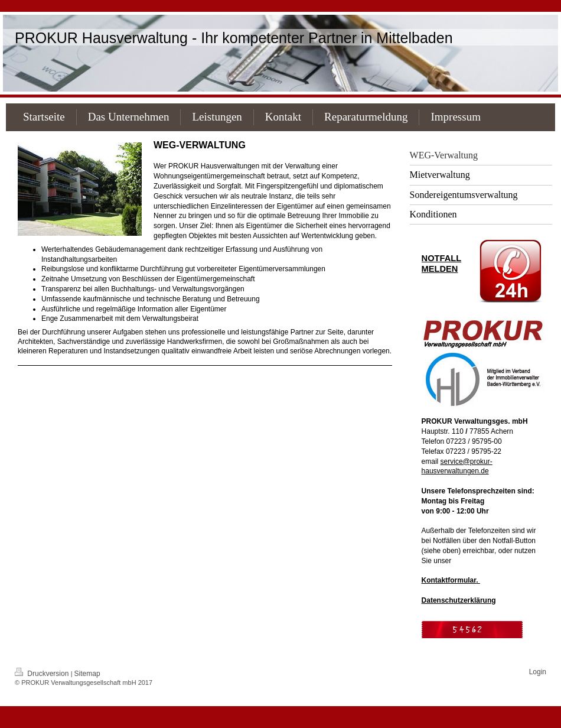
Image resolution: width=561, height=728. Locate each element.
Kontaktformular (449, 580)
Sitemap (87, 674)
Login (538, 672)
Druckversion (43, 674)
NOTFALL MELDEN (442, 264)
